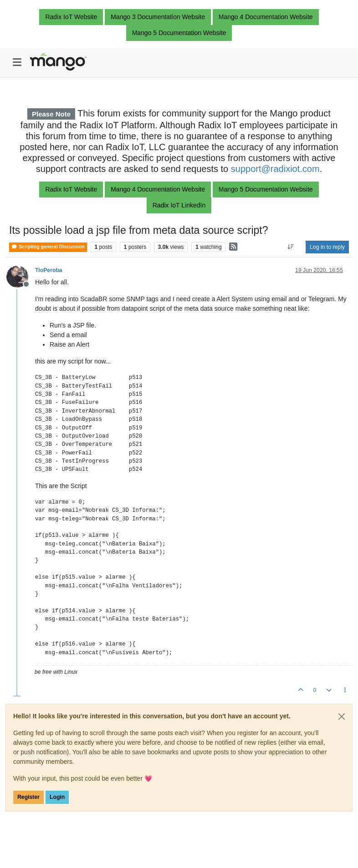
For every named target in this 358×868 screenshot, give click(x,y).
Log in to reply (327, 247)
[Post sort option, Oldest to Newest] (291, 247)
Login (57, 797)
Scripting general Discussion (48, 247)
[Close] (342, 717)
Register (28, 797)
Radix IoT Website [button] (71, 17)
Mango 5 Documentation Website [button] (179, 33)
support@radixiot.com (275, 169)
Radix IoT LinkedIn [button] (179, 205)
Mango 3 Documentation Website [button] (158, 17)
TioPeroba (49, 270)
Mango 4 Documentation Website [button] (266, 17)
